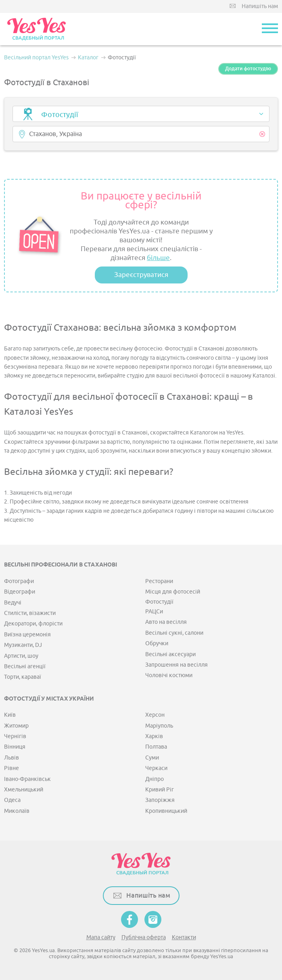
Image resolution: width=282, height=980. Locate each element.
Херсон (155, 715)
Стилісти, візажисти (30, 613)
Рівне (11, 768)
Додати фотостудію (248, 69)
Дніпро (155, 779)
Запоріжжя (160, 800)
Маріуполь (159, 726)
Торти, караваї (23, 677)
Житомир (16, 726)
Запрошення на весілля (177, 665)
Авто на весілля (166, 622)
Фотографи (19, 581)
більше (158, 258)
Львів (11, 758)
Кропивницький (166, 811)
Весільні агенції (25, 666)
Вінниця (15, 747)
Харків (154, 736)
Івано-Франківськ (27, 779)
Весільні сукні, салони (174, 633)
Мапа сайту (101, 937)
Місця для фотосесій (173, 592)
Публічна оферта (144, 937)
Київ (10, 715)
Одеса (12, 800)
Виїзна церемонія (27, 635)
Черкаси (156, 768)
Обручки (157, 643)
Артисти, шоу (21, 656)
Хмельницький (24, 790)
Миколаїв (17, 811)
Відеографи (20, 592)
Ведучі (13, 603)
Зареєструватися (141, 275)
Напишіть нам (260, 6)
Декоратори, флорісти (33, 624)
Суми (152, 758)
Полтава (156, 747)
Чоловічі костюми (169, 675)
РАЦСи (154, 612)
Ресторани (159, 581)
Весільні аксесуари (170, 654)
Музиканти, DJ (23, 645)
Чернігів (15, 736)
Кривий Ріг (160, 790)
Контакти (184, 937)
